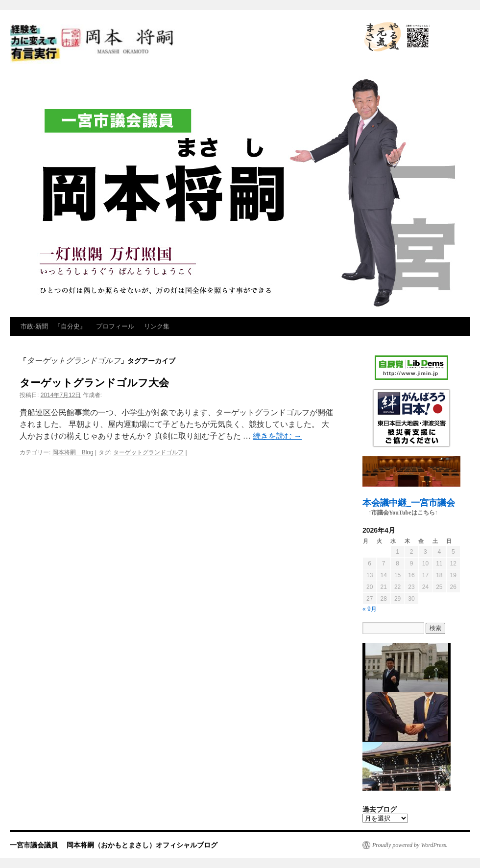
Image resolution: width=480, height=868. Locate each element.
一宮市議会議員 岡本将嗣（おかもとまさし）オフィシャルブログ (181, 44)
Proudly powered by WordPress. (410, 845)
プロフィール (115, 326)
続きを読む (277, 436)
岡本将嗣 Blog (73, 452)
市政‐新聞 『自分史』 (53, 326)
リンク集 (157, 326)
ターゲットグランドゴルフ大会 (94, 383)
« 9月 (370, 609)
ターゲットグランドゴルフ (148, 452)
